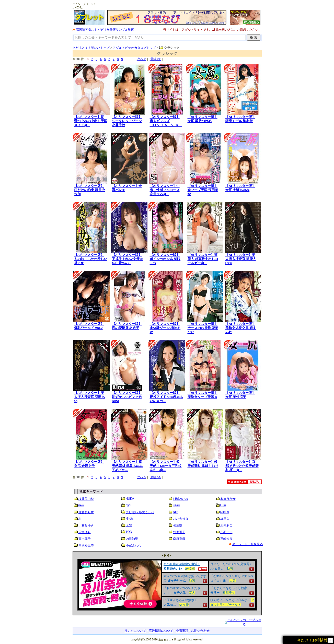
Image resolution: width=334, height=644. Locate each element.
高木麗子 (85, 539)
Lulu (223, 505)
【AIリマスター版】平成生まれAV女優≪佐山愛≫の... (127, 259)
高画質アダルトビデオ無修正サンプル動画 (105, 30)
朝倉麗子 (179, 532)
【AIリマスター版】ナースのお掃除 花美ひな (203, 328)
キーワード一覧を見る (248, 544)
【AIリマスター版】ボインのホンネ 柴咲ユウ (165, 259)
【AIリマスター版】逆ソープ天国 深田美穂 (203, 190)
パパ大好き (181, 519)
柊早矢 (225, 519)
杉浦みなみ (181, 499)
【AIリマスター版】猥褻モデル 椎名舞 (240, 119)
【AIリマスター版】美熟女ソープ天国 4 (203, 395)
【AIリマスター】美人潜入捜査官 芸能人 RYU (241, 259)
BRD (129, 525)
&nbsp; (167, 585)
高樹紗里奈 (86, 545)
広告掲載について (161, 631)
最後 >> (156, 59)
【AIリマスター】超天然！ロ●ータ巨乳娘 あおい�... (166, 466)
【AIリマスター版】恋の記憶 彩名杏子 (127, 326)
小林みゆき (86, 525)
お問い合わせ (200, 631)
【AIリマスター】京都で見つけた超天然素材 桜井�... (242, 466)
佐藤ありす (86, 512)
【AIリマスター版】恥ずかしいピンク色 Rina (127, 397)
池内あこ (226, 525)
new (81, 505)
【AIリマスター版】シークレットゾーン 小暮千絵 (127, 121)
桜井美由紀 (86, 499)
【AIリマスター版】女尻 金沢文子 (89, 464)
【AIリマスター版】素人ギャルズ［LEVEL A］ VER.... (166, 121)
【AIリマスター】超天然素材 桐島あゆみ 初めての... (127, 466)
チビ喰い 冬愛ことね (140, 512)
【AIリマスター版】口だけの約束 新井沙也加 (90, 190)
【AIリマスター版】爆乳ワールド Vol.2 (89, 326)
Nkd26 (225, 512)
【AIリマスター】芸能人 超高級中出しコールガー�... (203, 259)
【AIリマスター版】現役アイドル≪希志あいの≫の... (166, 397)
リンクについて (135, 631)
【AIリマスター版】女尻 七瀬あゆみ (240, 188)
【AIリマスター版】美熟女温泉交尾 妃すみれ (241, 328)
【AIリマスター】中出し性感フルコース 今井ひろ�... (165, 190)
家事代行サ (228, 499)
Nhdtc (130, 519)
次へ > (142, 59)
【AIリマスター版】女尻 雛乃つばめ (203, 119)
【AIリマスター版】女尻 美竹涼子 (240, 395)
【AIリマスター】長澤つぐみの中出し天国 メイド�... (91, 121)
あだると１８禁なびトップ (91, 48)
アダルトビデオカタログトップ (134, 48)
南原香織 (179, 539)
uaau (176, 505)
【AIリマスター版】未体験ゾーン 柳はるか (165, 328)
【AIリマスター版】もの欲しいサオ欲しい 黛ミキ (91, 259)
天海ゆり (85, 532)
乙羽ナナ (226, 532)
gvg (128, 505)
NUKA (130, 499)
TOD (129, 532)
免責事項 (182, 631)
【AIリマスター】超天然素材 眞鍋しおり (203, 464)
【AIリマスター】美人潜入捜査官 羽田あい (90, 397)
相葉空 (178, 525)
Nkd (176, 512)
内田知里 (132, 539)
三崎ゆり (226, 539)
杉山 (82, 519)
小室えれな (133, 545)
